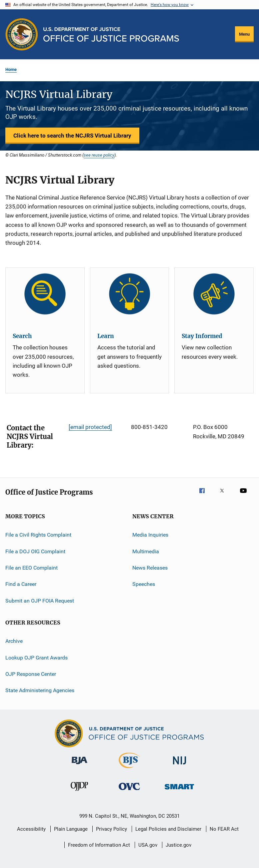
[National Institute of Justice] (180, 766)
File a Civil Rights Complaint (38, 535)
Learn (106, 336)
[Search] (45, 294)
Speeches (144, 584)
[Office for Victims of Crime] (129, 791)
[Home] (111, 34)
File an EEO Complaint (31, 568)
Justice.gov (178, 845)
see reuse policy (99, 155)
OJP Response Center (31, 674)
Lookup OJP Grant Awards (36, 657)
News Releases (150, 568)
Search (22, 336)
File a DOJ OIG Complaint (35, 551)
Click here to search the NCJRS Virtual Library (72, 136)
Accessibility (31, 829)
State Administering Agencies (40, 690)
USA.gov (148, 845)
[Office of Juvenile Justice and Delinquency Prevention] (79, 792)
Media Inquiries (150, 535)
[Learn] (130, 294)
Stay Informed (202, 336)
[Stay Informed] (214, 294)
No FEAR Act (224, 829)
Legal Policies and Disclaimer (168, 829)
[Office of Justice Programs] (22, 34)
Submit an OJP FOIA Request (40, 601)
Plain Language (71, 829)
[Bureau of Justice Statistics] (129, 769)
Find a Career (21, 584)
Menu (244, 34)
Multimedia (146, 551)
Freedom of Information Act (99, 845)
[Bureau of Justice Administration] (79, 765)
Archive (14, 641)
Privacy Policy (111, 829)
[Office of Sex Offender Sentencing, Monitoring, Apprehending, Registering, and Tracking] (179, 791)
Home (11, 69)
